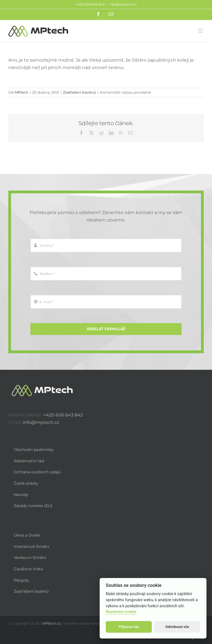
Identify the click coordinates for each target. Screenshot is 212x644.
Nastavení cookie (121, 612)
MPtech (22, 92)
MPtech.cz (51, 623)
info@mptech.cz (123, 4)
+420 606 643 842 (63, 415)
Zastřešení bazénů (79, 92)
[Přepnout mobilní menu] (201, 31)
